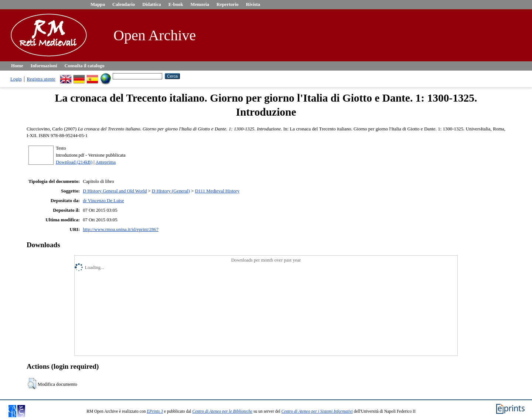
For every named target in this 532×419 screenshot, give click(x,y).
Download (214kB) (74, 162)
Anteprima (105, 162)
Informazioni (44, 66)
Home (17, 66)
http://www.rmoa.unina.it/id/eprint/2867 (121, 229)
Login (16, 79)
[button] (32, 384)
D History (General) (171, 191)
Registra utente (41, 79)
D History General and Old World (115, 191)
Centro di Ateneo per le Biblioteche (222, 411)
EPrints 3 (155, 411)
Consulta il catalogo (85, 66)
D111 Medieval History (217, 191)
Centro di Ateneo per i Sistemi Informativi (317, 411)
